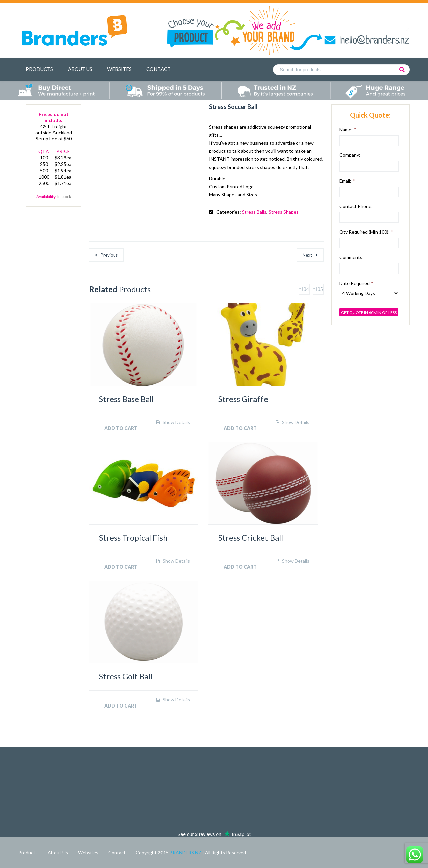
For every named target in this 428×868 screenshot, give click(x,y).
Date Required (356, 283)
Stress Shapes (284, 212)
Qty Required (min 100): (366, 232)
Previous (109, 255)
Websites (119, 69)
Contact (158, 69)
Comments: (352, 257)
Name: (348, 130)
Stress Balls (254, 212)
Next (307, 255)
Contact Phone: (356, 206)
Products (39, 69)
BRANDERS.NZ (186, 852)
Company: (350, 155)
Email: (347, 181)
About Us (80, 69)
